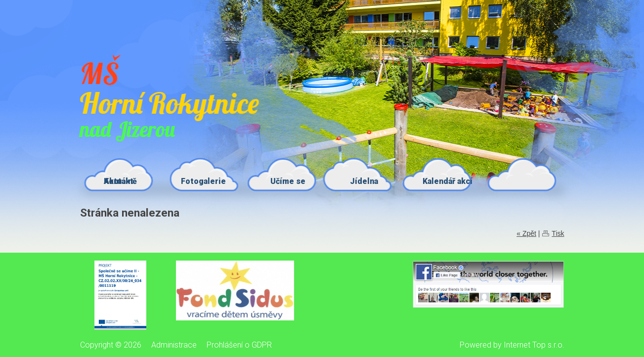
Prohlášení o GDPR (239, 345)
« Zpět (526, 233)
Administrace (174, 345)
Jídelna (364, 181)
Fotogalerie (203, 181)
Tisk (558, 233)
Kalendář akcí (448, 181)
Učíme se (288, 181)
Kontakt (119, 181)
